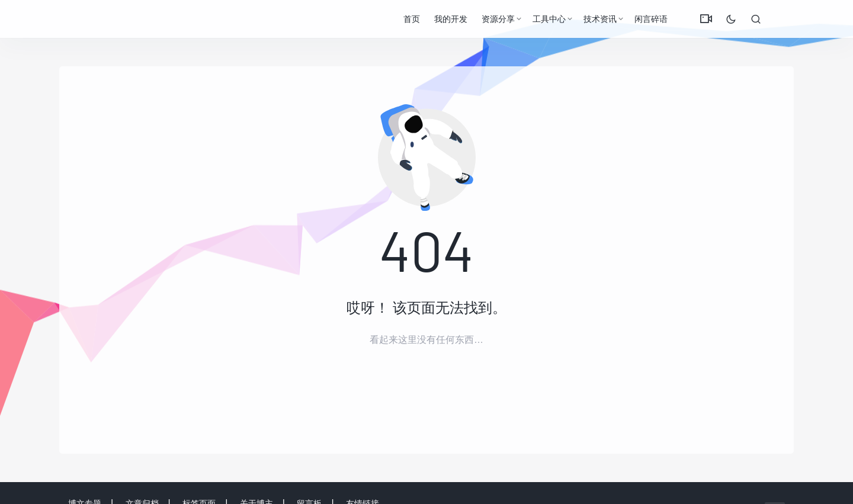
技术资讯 (600, 19)
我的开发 (451, 19)
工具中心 (549, 19)
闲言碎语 (651, 19)
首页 (412, 19)
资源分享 (498, 19)
